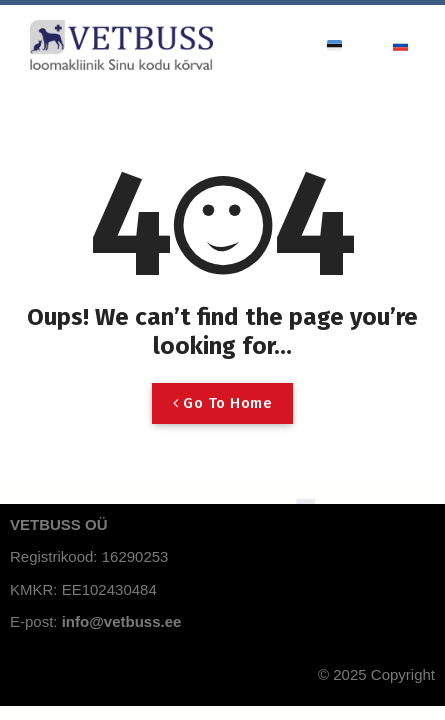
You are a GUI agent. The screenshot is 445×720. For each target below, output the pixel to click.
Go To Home (222, 403)
